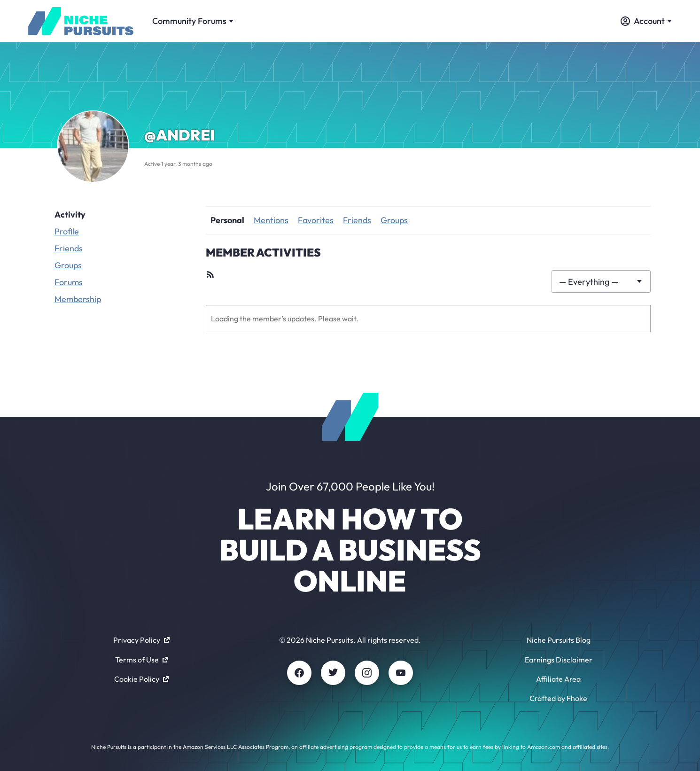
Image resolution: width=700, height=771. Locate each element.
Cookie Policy (141, 679)
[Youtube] (401, 673)
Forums (69, 282)
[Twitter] (333, 673)
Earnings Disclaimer (559, 660)
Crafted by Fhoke (558, 698)
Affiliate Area (558, 679)
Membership (78, 299)
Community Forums (193, 21)
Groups (68, 265)
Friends (69, 248)
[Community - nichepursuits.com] (81, 21)
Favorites (316, 220)
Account (646, 21)
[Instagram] (367, 673)
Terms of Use (142, 660)
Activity (70, 214)
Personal (227, 220)
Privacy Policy (141, 640)
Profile (67, 231)
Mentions (271, 220)
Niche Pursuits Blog (559, 640)
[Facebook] (299, 673)
